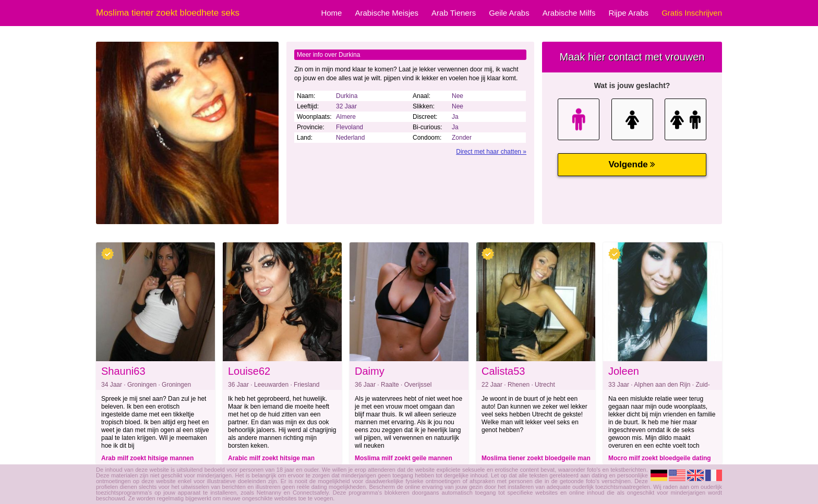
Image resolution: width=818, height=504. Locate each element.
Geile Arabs (509, 13)
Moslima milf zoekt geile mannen (404, 458)
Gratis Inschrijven (692, 13)
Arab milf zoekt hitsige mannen (147, 458)
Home (331, 13)
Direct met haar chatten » (491, 152)
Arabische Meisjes (387, 13)
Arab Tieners (454, 13)
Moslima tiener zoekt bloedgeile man (536, 458)
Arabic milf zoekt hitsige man (271, 458)
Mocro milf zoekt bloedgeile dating (660, 458)
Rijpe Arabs (628, 13)
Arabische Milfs (569, 13)
